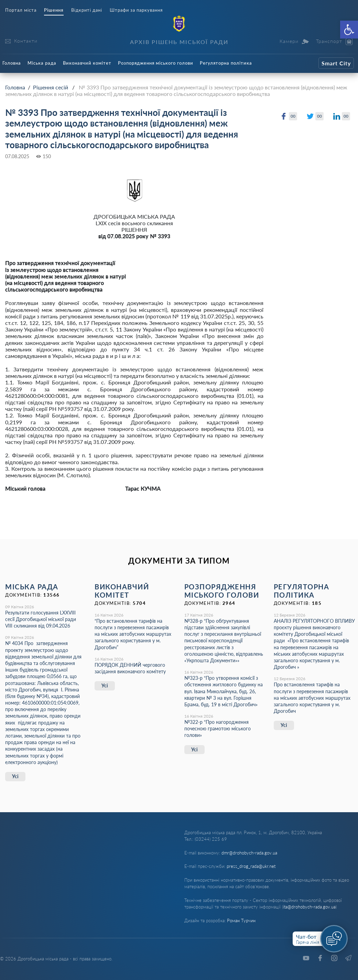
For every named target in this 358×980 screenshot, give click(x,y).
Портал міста (21, 10)
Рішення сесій (51, 87)
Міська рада (42, 63)
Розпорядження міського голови (156, 63)
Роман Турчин (241, 921)
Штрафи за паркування (136, 10)
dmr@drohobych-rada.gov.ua (249, 853)
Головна (12, 63)
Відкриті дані (87, 10)
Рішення (54, 10)
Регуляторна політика (226, 63)
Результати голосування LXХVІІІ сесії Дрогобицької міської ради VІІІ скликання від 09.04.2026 (41, 619)
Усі (15, 776)
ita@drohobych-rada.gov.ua (309, 907)
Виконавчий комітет (87, 63)
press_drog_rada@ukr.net (251, 866)
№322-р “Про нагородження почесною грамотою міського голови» (218, 728)
